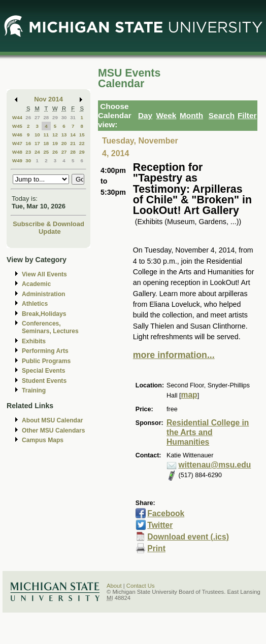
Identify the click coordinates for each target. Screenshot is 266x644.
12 (55, 135)
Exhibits (34, 341)
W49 (17, 160)
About (114, 586)
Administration (43, 294)
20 (64, 143)
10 (37, 135)
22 (82, 143)
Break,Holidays (44, 314)
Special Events (43, 371)
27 (37, 117)
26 (28, 117)
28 (46, 117)
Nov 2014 (48, 99)
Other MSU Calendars (54, 431)
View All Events (44, 274)
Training (34, 390)
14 (73, 135)
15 (82, 135)
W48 (17, 152)
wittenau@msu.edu (215, 465)
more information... (174, 355)
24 (37, 152)
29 (55, 117)
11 (46, 135)
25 (46, 152)
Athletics (35, 304)
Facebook (166, 513)
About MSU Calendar (52, 420)
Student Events (44, 381)
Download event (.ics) (188, 537)
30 (64, 117)
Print (156, 548)
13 (64, 135)
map (189, 395)
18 (46, 143)
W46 (17, 135)
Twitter (160, 525)
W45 (17, 126)
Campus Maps (43, 440)
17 (37, 143)
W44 (17, 117)
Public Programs (46, 361)
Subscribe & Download (48, 224)
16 (28, 143)
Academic (36, 284)
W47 (17, 143)
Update (50, 231)
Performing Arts (45, 351)
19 (55, 143)
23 (28, 152)
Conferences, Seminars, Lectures (50, 327)
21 (73, 143)
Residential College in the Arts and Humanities (208, 432)
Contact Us (141, 586)
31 (73, 117)
